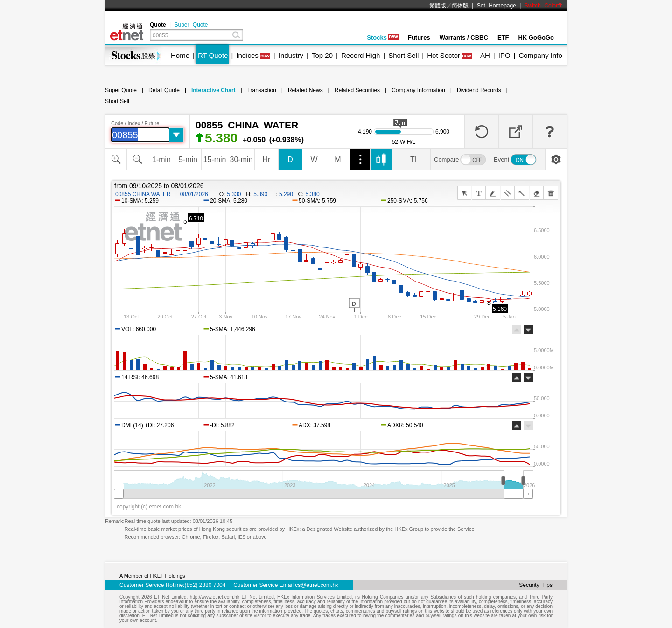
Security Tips (536, 585)
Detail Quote (164, 90)
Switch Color (544, 6)
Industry (291, 55)
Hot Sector (444, 55)
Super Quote (191, 25)
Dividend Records (479, 90)
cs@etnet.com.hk (317, 585)
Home (180, 55)
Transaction (262, 90)
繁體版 (438, 6)
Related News (305, 90)
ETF (503, 38)
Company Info (540, 55)
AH (485, 55)
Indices (247, 55)
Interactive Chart (213, 90)
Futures (419, 38)
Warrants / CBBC (464, 38)
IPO (504, 55)
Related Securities (357, 90)
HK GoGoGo (536, 38)
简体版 (460, 6)
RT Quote (213, 55)
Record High (360, 55)
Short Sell (403, 55)
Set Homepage (497, 6)
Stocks (383, 38)
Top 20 (322, 55)
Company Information (418, 90)
